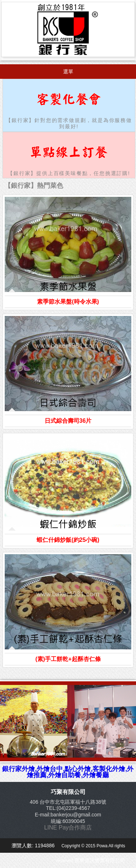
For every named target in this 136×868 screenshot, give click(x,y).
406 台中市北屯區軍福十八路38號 (68, 802)
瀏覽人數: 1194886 (34, 845)
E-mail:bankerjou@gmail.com (68, 815)
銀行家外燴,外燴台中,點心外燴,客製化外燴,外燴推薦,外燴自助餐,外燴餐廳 (68, 772)
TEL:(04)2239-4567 (68, 808)
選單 (68, 72)
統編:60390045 (68, 821)
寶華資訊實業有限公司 (100, 860)
